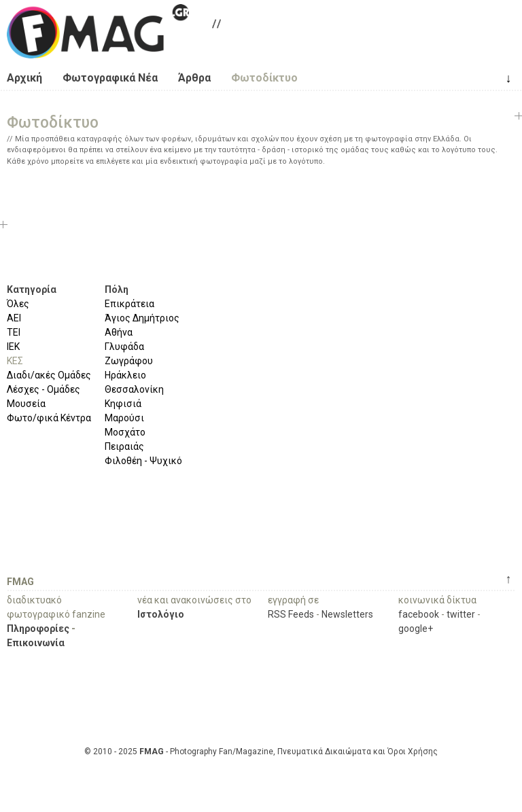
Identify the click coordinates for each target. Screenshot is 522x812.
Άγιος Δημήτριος (142, 318)
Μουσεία (26, 404)
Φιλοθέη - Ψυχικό (143, 461)
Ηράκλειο (125, 375)
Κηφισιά (123, 404)
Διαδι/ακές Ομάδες (49, 375)
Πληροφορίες (38, 629)
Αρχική (24, 78)
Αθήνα (119, 332)
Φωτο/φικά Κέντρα (49, 418)
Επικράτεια (129, 304)
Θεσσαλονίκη (134, 389)
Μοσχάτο (125, 432)
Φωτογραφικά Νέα (110, 78)
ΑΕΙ (14, 318)
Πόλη (117, 289)
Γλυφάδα (124, 347)
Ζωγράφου (129, 361)
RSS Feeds (291, 614)
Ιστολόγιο (161, 614)
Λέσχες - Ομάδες (43, 389)
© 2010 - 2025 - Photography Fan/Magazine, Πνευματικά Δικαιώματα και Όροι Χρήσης (261, 752)
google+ (416, 629)
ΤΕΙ (14, 332)
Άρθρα (194, 78)
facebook (419, 614)
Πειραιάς (124, 446)
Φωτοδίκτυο (264, 78)
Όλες (18, 304)
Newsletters (347, 614)
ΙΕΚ (13, 347)
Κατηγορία (32, 289)
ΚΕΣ (15, 361)
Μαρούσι (124, 418)
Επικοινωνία (36, 643)
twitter (461, 614)
